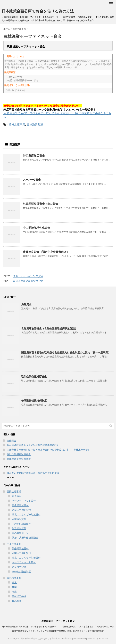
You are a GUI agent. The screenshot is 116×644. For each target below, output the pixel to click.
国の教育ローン (20, 533)
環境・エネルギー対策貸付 (26, 515)
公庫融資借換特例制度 (34, 401)
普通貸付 (17, 496)
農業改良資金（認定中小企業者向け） (46, 252)
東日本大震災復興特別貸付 (28, 281)
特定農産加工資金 (34, 156)
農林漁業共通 (35, 125)
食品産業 (17, 601)
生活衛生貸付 (19, 528)
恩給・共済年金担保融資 (25, 538)
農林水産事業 (17, 125)
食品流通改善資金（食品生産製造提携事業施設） (49, 328)
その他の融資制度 (21, 524)
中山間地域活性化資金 (37, 228)
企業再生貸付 (19, 519)
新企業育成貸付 (20, 505)
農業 (14, 582)
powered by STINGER (97, 638)
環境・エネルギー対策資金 (28, 276)
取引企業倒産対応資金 (34, 376)
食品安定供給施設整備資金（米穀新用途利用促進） (34, 473)
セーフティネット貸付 (24, 501)
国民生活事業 (14, 492)
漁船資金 (26, 304)
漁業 (14, 592)
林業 (14, 587)
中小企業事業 (14, 544)
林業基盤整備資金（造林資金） (42, 204)
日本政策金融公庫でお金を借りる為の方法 (38, 11)
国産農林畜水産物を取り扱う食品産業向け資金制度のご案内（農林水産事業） (66, 352)
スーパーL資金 (32, 180)
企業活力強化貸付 (21, 510)
